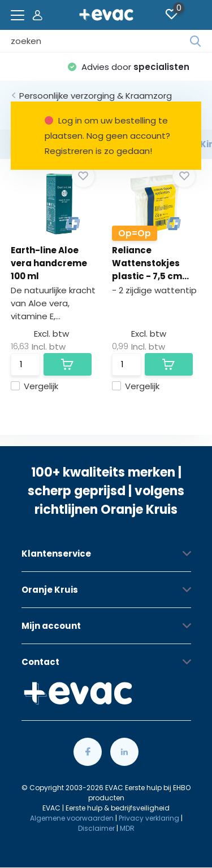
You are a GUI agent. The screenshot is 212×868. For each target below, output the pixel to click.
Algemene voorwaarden (72, 818)
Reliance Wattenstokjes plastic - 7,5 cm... (150, 263)
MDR (127, 828)
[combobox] (101, 41)
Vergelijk (34, 386)
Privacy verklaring (149, 818)
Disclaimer (96, 828)
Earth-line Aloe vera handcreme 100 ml (49, 263)
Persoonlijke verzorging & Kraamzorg (96, 96)
